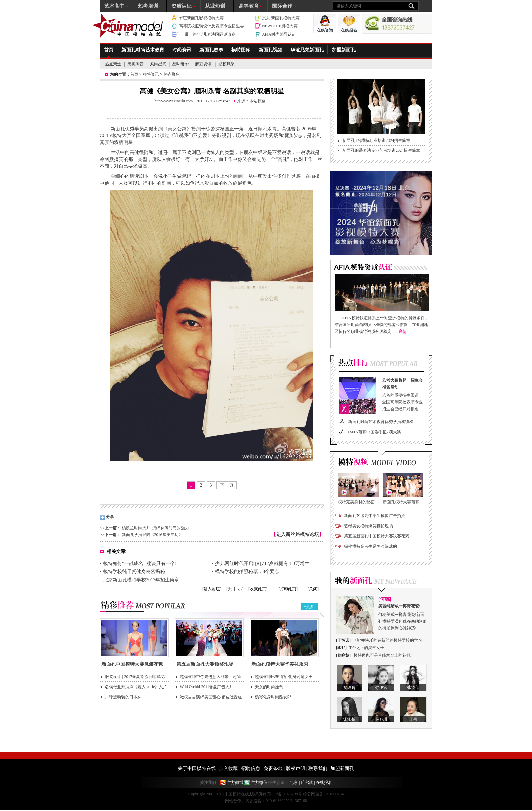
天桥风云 (135, 64)
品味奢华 (180, 64)
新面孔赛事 (211, 50)
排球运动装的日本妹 (123, 697)
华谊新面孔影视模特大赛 (201, 18)
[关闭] (313, 589)
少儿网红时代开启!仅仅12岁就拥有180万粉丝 (262, 563)
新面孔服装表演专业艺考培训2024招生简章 (381, 150)
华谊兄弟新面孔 (307, 50)
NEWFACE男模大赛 (280, 26)
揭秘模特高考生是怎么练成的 (370, 546)
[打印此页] (288, 589)
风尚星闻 (158, 64)
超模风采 (227, 64)
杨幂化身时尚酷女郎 (273, 697)
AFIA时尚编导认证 (279, 34)
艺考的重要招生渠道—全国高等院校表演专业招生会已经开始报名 (404, 394)
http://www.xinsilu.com (174, 101)
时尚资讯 (182, 50)
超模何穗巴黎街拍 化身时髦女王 (284, 677)
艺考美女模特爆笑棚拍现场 (368, 526)
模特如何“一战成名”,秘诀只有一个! (140, 563)
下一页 (227, 485)
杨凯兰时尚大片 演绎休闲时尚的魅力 (155, 528)
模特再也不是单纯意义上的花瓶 (382, 655)
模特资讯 (151, 74)
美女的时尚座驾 (269, 687)
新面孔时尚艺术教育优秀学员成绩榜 (381, 422)
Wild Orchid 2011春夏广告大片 (207, 687)
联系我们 (318, 768)
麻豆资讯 (204, 64)
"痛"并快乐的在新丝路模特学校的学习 (388, 640)
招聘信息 (251, 768)
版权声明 (296, 768)
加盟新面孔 (344, 50)
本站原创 (258, 101)
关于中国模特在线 (197, 768)
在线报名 (324, 782)
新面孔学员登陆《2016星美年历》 (152, 535)
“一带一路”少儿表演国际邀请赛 (207, 34)
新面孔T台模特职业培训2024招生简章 (376, 140)
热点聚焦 (113, 64)
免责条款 (273, 768)
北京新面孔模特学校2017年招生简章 (141, 580)
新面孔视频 (270, 50)
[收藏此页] (258, 589)
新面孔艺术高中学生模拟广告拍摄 (375, 516)
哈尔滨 (307, 782)
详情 (403, 332)
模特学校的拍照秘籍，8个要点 (247, 572)
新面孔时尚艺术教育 (143, 50)
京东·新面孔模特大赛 (281, 18)
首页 (109, 50)
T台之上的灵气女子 (367, 648)
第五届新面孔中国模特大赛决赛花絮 (377, 536)
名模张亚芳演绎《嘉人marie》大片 (136, 687)
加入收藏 (228, 768)
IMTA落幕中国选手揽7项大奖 (375, 432)
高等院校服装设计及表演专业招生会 (211, 26)
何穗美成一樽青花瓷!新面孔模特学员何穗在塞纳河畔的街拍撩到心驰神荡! (403, 617)
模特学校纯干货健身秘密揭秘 (134, 572)
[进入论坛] (212, 589)
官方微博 (235, 782)
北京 (294, 782)
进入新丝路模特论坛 (298, 535)
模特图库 (241, 50)
